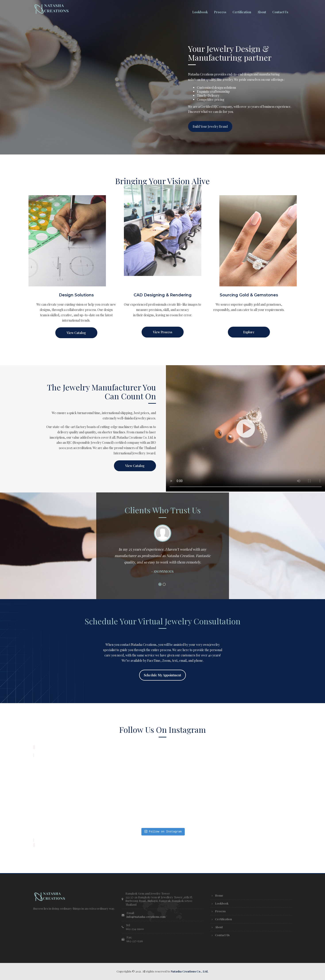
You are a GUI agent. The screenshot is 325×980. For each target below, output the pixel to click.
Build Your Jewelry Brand (210, 126)
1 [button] (160, 584)
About (219, 927)
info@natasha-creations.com (146, 917)
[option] (163, 551)
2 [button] (164, 584)
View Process (163, 332)
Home (219, 895)
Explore (249, 332)
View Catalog (76, 333)
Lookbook (222, 903)
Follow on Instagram (163, 831)
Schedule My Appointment (162, 675)
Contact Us (222, 935)
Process (220, 911)
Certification (223, 919)
